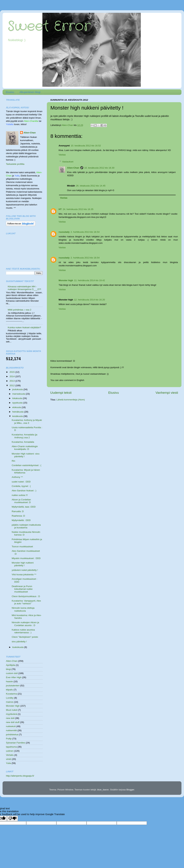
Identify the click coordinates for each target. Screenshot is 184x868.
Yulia (8, 763)
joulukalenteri (13, 686)
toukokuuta (18, 647)
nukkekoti (11, 726)
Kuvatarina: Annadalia (23, 442)
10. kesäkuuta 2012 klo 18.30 (99, 168)
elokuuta (17, 407)
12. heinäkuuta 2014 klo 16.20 (90, 300)
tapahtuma (11, 747)
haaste (9, 681)
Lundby (10, 698)
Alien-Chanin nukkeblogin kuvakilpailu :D (25, 448)
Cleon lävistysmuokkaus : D (26, 596)
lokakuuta (18, 398)
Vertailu (10, 755)
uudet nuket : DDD (21, 482)
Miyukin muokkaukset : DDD (26, 558)
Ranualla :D (18, 511)
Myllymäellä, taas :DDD (24, 507)
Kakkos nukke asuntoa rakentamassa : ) (23, 631)
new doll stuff (13, 722)
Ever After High (14, 677)
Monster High (13, 706)
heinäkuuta (18, 412)
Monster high (66, 280)
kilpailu (9, 690)
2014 (12, 376)
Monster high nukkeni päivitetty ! (23, 564)
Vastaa (62, 155)
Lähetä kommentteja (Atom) (71, 400)
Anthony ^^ (17, 477)
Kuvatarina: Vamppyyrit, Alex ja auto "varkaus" (26, 602)
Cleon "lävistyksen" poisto (25, 637)
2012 (12, 385)
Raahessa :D (18, 516)
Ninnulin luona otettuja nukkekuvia (23, 609)
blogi (8, 669)
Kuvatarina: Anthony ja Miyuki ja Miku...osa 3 (27, 421)
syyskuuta (18, 403)
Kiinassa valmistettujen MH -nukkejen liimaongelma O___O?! (24, 288)
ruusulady (64, 232)
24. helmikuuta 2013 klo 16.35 (78, 209)
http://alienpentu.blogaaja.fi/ (20, 776)
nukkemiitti (11, 730)
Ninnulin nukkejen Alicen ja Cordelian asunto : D (25, 624)
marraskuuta (19, 394)
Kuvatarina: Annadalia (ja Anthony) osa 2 (25, 436)
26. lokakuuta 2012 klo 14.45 (91, 186)
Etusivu (10, 92)
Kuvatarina (11, 694)
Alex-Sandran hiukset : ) (24, 491)
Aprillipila (11, 665)
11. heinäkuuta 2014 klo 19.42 (90, 280)
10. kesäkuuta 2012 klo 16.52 (86, 146)
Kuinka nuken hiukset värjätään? (24, 327)
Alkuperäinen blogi (30, 92)
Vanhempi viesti (167, 393)
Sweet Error (49, 26)
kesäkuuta (18, 416)
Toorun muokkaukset (22, 547)
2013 (12, 381)
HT (60, 209)
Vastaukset (68, 162)
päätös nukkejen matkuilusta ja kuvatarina (26, 526)
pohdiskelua (12, 735)
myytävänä (11, 714)
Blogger (130, 790)
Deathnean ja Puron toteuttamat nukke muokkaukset (22, 589)
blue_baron (103, 790)
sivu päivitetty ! (19, 642)
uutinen (10, 751)
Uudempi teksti (61, 393)
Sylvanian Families (16, 743)
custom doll (12, 673)
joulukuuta (18, 389)
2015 (12, 372)
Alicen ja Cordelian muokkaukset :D (21, 501)
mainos (10, 702)
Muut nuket (12, 710)
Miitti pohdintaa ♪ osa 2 (19, 310)
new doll (10, 718)
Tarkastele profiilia (15, 164)
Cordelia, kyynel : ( (21, 486)
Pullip (9, 739)
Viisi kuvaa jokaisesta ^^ (24, 574)
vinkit (9, 759)
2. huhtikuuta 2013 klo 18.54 (85, 232)
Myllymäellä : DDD (21, 520)
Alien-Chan (73, 168)
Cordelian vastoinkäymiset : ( (26, 465)
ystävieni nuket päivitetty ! (25, 570)
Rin (13, 461)
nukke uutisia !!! (20, 495)
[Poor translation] (12, 818)
